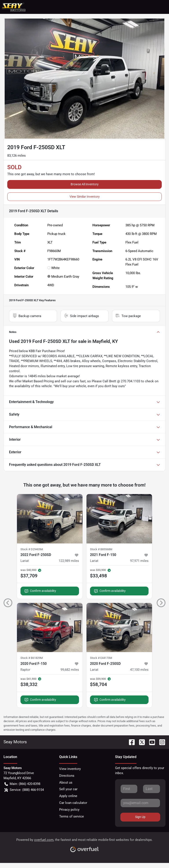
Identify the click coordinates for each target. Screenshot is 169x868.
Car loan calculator (73, 803)
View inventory (70, 769)
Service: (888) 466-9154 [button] (24, 790)
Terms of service (72, 816)
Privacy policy (69, 810)
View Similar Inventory (85, 197)
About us (66, 783)
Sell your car (68, 789)
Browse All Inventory (85, 184)
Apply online (68, 796)
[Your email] (140, 803)
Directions (67, 776)
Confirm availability (40, 591)
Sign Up (140, 817)
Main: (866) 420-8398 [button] (22, 784)
